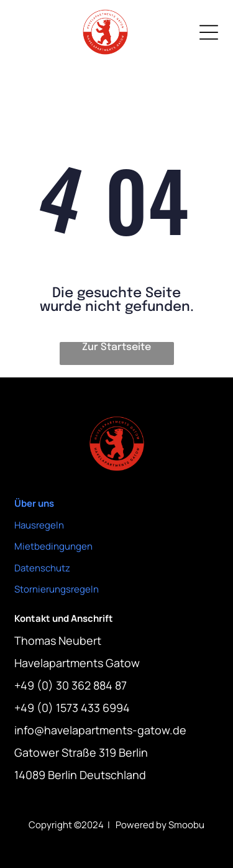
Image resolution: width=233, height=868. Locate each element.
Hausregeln (39, 525)
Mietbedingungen (53, 546)
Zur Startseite (116, 347)
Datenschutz (42, 568)
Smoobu (186, 825)
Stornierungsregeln (57, 589)
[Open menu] (209, 32)
